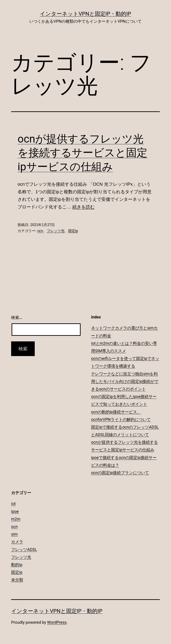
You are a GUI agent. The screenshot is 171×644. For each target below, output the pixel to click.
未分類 (17, 580)
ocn (40, 231)
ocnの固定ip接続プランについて (120, 473)
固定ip (73, 231)
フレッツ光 (56, 231)
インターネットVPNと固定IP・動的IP (85, 14)
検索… (17, 317)
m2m (16, 519)
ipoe (15, 511)
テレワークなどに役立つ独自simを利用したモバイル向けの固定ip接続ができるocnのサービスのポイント (125, 381)
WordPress (57, 622)
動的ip (17, 565)
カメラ (17, 542)
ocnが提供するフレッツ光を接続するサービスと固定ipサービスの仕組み (82, 153)
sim (14, 534)
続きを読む (83, 207)
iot (13, 504)
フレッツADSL (24, 549)
